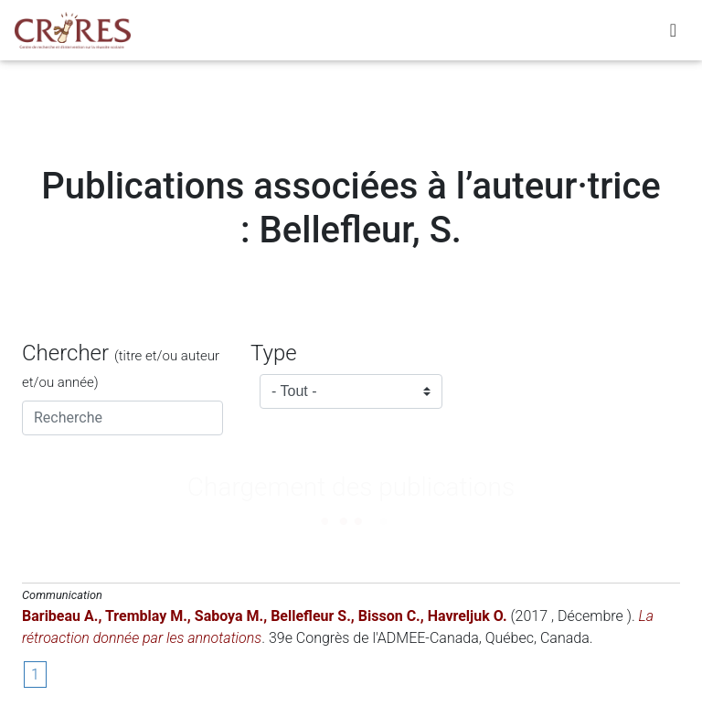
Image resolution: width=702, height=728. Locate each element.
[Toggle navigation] (673, 34)
